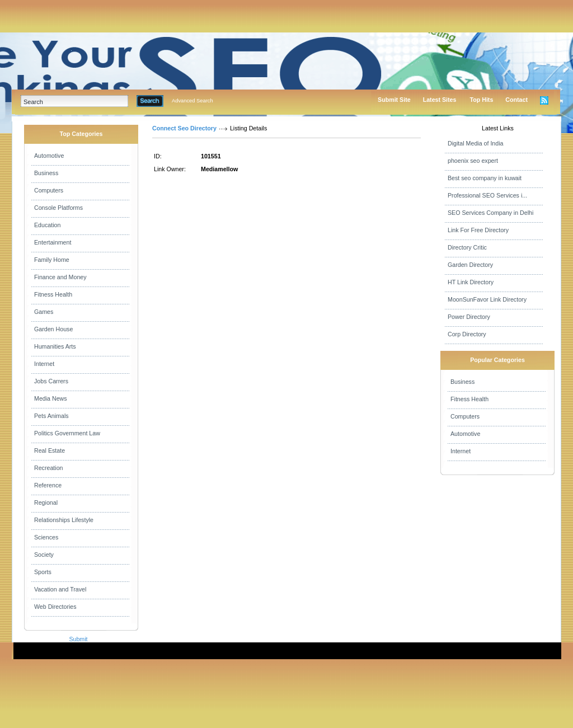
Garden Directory (470, 265)
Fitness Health (53, 294)
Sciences (46, 537)
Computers (49, 190)
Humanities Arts (55, 346)
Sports (43, 572)
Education (47, 225)
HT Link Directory (471, 282)
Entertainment (53, 242)
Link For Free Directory (478, 230)
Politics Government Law (67, 433)
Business (46, 173)
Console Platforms (58, 208)
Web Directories (55, 607)
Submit (78, 639)
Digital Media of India (476, 143)
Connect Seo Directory (184, 128)
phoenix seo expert (473, 161)
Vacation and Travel (60, 589)
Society (44, 555)
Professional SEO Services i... (487, 195)
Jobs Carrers (51, 381)
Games (44, 312)
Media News (51, 398)
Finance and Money (60, 277)
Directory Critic (467, 247)
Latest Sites (440, 100)
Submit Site (394, 100)
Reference (48, 485)
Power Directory (469, 317)
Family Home (52, 260)
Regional (46, 502)
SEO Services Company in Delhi (490, 213)
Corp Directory (467, 334)
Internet (44, 364)
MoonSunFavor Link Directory (487, 299)
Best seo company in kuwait (485, 178)
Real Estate (50, 450)
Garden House (53, 329)
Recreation (49, 468)
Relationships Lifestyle (64, 520)
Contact (516, 100)
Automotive (49, 156)
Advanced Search (192, 101)
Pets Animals (51, 416)
